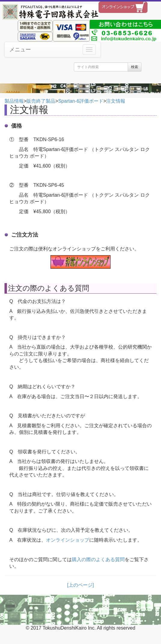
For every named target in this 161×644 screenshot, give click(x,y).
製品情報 (14, 101)
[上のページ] (81, 585)
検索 (135, 67)
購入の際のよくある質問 (98, 559)
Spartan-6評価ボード (81, 101)
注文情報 (116, 101)
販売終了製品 (41, 101)
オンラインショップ (68, 540)
